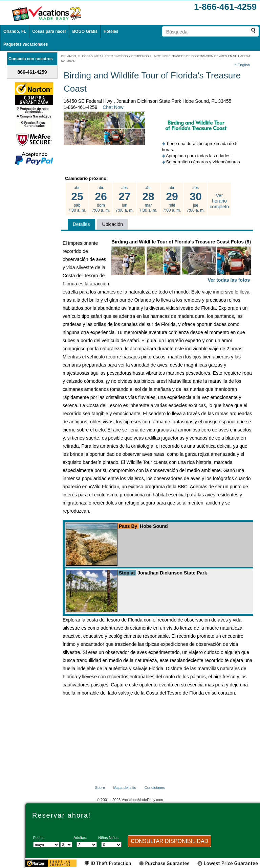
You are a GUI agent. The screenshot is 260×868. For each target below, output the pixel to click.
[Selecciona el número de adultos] (87, 845)
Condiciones (155, 788)
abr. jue (196, 199)
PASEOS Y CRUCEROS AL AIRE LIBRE (143, 56)
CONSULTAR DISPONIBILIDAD (169, 841)
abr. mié (172, 199)
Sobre (100, 788)
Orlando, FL (15, 31)
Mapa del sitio (125, 788)
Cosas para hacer (49, 31)
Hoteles (111, 31)
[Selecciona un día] (66, 845)
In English (242, 65)
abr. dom (101, 199)
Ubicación (113, 224)
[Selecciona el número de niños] (111, 845)
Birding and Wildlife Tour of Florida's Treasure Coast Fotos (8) (181, 262)
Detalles (81, 224)
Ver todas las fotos (229, 280)
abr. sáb (77, 199)
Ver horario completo (220, 201)
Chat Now (113, 107)
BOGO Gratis (85, 31)
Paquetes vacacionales (26, 44)
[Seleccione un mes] (46, 845)
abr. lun (125, 199)
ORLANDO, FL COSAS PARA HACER (87, 56)
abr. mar (148, 199)
